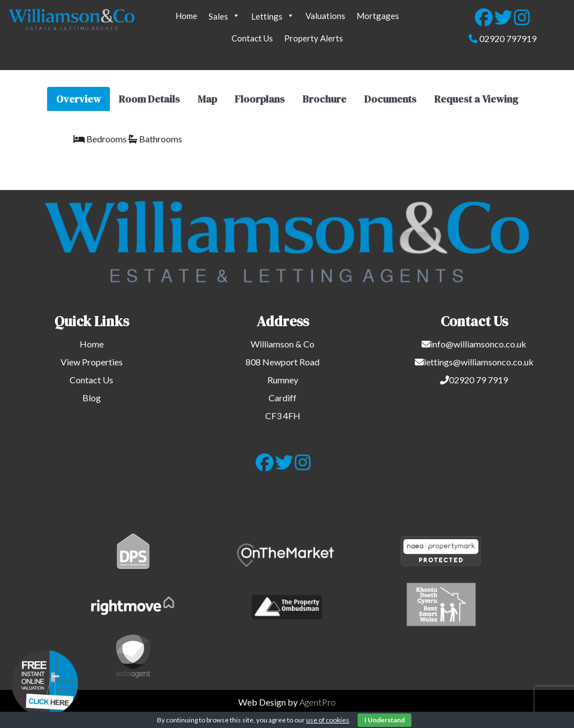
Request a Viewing (476, 99)
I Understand (385, 720)
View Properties (92, 362)
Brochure (325, 99)
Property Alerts (314, 38)
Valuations (325, 16)
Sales (224, 16)
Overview (78, 99)
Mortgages (378, 16)
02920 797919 (508, 38)
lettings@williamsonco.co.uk (479, 362)
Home (186, 16)
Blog (92, 398)
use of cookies (328, 720)
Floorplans (260, 99)
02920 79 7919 (478, 380)
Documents (390, 99)
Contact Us (252, 38)
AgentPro (318, 702)
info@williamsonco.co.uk (478, 344)
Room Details (149, 99)
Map (207, 99)
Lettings (273, 16)
